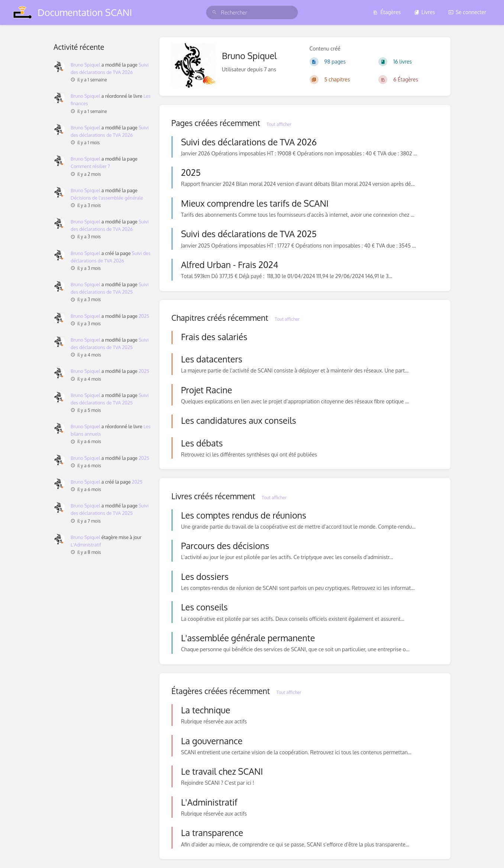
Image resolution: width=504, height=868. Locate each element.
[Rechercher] (214, 12)
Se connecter (467, 12)
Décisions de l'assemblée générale (107, 198)
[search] (252, 12)
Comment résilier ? (90, 166)
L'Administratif (86, 545)
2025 (144, 316)
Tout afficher (279, 124)
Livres (425, 12)
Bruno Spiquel (85, 65)
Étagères (387, 12)
